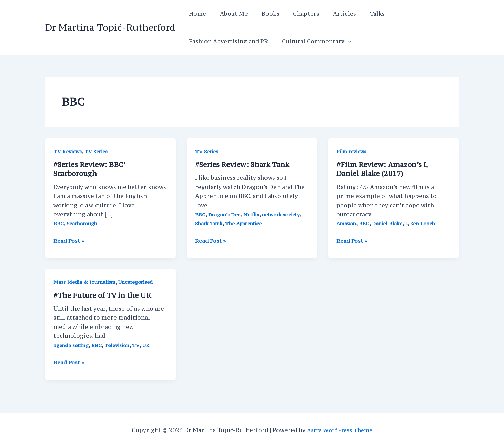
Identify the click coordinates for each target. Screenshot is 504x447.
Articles (332, 14)
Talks (362, 14)
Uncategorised (137, 282)
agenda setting (71, 345)
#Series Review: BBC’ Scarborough (89, 169)
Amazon (347, 223)
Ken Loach (424, 223)
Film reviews (352, 151)
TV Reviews (68, 151)
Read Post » (70, 240)
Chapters (296, 14)
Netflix (253, 214)
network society (283, 214)
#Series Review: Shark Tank (243, 164)
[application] (344, 41)
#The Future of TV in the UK (103, 295)
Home (196, 14)
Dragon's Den (225, 214)
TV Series (96, 151)
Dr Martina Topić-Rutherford (110, 27)
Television (118, 345)
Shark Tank (209, 223)
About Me (230, 14)
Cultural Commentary (313, 41)
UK (147, 345)
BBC (59, 223)
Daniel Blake (388, 223)
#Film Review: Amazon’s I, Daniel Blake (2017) (382, 169)
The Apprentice (245, 223)
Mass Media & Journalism (85, 282)
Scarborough (82, 223)
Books (264, 14)
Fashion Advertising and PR (227, 41)
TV (137, 345)
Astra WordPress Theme (340, 430)
